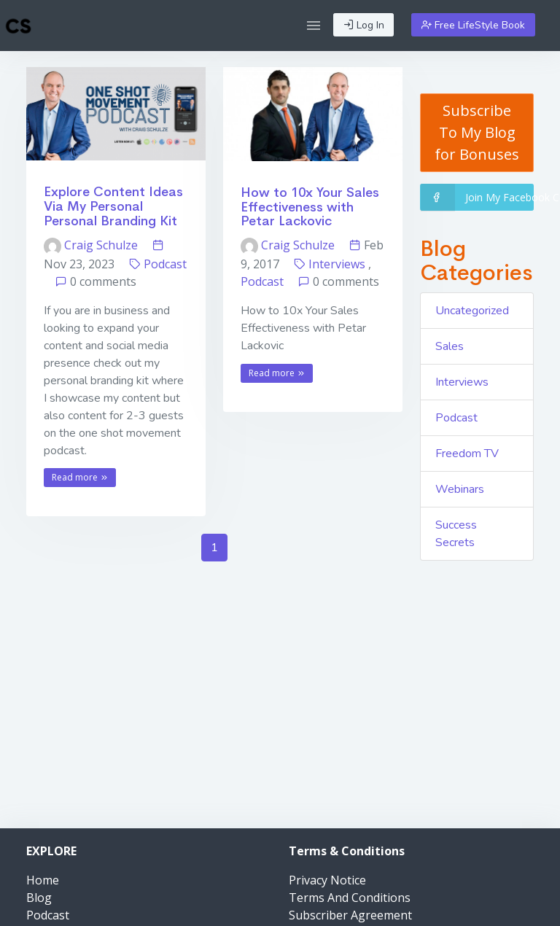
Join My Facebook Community (477, 197)
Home (43, 880)
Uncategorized (472, 311)
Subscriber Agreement (350, 915)
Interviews (337, 264)
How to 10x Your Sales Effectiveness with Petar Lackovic (310, 207)
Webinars (460, 489)
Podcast (165, 264)
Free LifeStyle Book (473, 25)
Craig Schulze (92, 245)
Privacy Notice (327, 880)
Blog (39, 898)
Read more (80, 477)
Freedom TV (467, 454)
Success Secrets (456, 534)
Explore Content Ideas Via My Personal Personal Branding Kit (113, 206)
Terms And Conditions (350, 898)
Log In (364, 25)
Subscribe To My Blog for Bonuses (477, 132)
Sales (450, 346)
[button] (314, 26)
